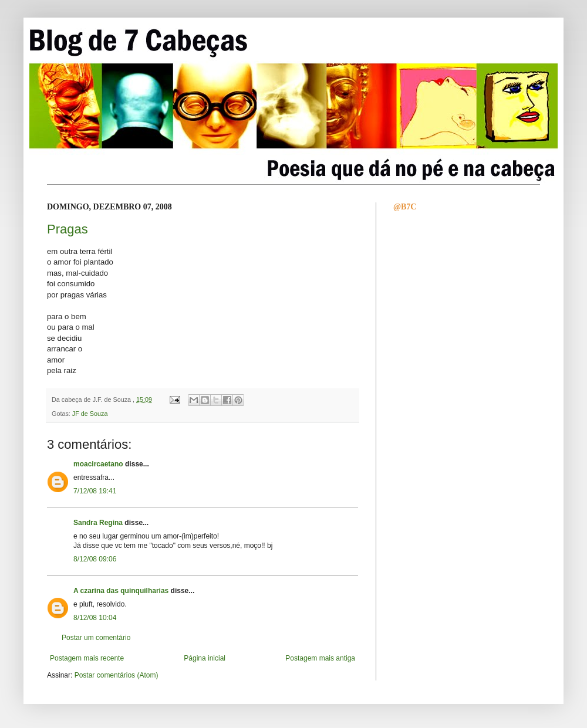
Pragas (68, 229)
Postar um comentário (96, 638)
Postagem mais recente (87, 658)
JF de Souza (90, 414)
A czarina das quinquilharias (121, 591)
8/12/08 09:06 (95, 559)
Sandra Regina (98, 523)
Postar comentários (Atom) (117, 675)
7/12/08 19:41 (95, 491)
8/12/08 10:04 (95, 618)
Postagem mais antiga (320, 658)
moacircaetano (98, 464)
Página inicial (205, 658)
